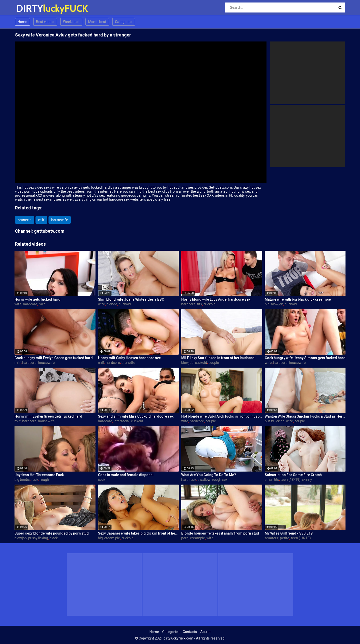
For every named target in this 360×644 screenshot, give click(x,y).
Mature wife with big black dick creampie (298, 299)
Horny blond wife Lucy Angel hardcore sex (216, 299)
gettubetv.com (49, 231)
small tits (272, 480)
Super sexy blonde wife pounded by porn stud (52, 533)
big (267, 304)
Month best (97, 22)
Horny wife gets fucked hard (37, 299)
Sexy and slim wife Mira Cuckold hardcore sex (136, 416)
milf (41, 220)
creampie (197, 538)
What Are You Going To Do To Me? (209, 475)
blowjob (277, 304)
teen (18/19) (290, 480)
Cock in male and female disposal (126, 475)
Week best (71, 22)
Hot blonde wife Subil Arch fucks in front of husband (222, 416)
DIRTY (29, 8)
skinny (307, 480)
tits (199, 304)
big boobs (22, 480)
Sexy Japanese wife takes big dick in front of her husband (138, 533)
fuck (35, 480)
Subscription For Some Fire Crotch (293, 475)
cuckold (125, 304)
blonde (112, 304)
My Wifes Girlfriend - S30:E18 (289, 533)
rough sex (220, 480)
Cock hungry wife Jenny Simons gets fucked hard (305, 358)
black (54, 538)
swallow (204, 480)
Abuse (205, 632)
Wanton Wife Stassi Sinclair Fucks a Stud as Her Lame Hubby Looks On (305, 416)
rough (44, 480)
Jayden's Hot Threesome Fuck (39, 475)
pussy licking (275, 421)
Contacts (190, 632)
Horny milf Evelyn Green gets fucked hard (48, 416)
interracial (122, 421)
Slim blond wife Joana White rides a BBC (131, 299)
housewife (60, 220)
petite (285, 538)
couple (214, 363)
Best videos (45, 22)
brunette (25, 220)
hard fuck (189, 480)
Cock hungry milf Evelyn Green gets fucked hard (54, 358)
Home (22, 22)
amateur (272, 538)
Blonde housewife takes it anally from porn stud (220, 533)
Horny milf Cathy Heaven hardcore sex (129, 358)
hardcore (30, 304)
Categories (124, 22)
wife (18, 304)
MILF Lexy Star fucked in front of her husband (218, 358)
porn (185, 538)
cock (102, 480)
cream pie (112, 538)
